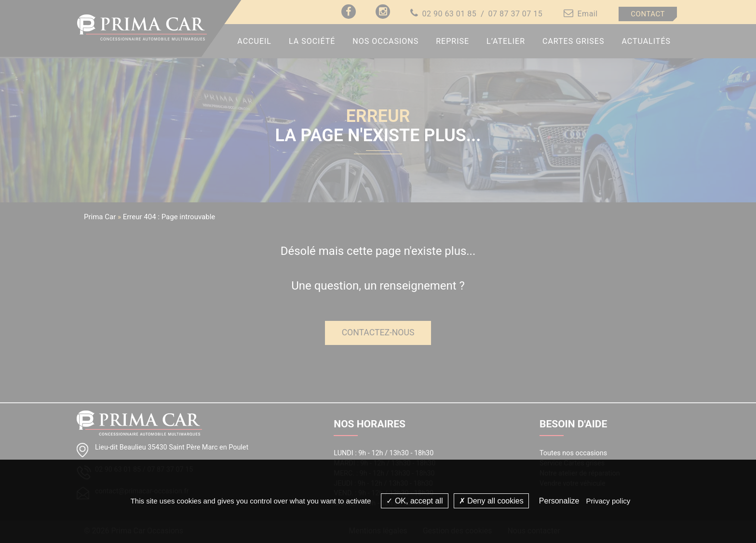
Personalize (559, 501)
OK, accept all (414, 501)
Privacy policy (608, 501)
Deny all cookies (491, 501)
